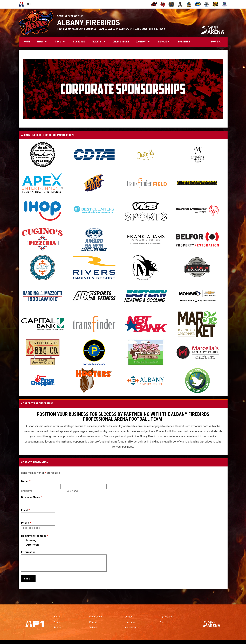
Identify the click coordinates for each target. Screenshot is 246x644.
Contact (129, 617)
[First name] (41, 486)
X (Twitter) (166, 617)
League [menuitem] (165, 42)
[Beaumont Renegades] (163, 4)
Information (28, 552)
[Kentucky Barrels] (171, 4)
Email (24, 510)
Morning (29, 540)
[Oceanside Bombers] (207, 4)
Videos (93, 628)
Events (58, 628)
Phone (25, 523)
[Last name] (87, 486)
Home (57, 617)
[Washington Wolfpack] (224, 4)
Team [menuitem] (61, 42)
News (57, 622)
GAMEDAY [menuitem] (143, 42)
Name (25, 481)
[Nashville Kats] (198, 4)
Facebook (130, 622)
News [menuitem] (43, 42)
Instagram (130, 628)
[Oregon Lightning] (216, 4)
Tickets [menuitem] (99, 42)
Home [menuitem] (27, 42)
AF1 (25, 4)
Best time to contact (33, 536)
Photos (93, 622)
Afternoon (30, 545)
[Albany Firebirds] (154, 4)
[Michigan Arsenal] (180, 4)
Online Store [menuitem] (122, 42)
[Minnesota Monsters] (189, 4)
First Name (27, 491)
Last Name (72, 491)
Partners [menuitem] (184, 42)
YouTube (165, 622)
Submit (28, 579)
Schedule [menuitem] (79, 42)
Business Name (31, 497)
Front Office (96, 617)
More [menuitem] (217, 42)
